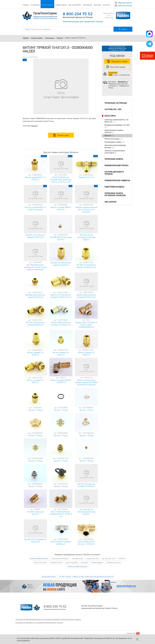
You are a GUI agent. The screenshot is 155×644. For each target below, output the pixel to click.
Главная (26, 38)
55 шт (96, 156)
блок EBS (84, 562)
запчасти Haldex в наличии (78, 566)
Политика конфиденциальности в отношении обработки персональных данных (48, 619)
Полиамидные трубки (113, 142)
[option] (61, 86)
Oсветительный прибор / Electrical (114, 131)
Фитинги (60, 38)
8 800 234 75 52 (78, 14)
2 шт (25, 60)
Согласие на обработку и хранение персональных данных (39, 622)
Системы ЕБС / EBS (113, 110)
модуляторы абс (93, 558)
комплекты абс (78, 558)
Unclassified (110, 202)
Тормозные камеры (114, 159)
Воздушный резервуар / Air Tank (117, 125)
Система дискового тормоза (114, 173)
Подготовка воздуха (114, 187)
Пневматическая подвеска (117, 181)
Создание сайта (131, 633)
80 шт (70, 156)
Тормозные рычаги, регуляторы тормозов (115, 195)
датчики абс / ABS (109, 558)
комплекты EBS (56, 562)
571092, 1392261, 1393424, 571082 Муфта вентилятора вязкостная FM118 (86, 577)
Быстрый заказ (116, 67)
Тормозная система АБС (116, 103)
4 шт (45, 186)
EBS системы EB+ (41, 562)
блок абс (122, 558)
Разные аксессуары (112, 139)
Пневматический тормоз (116, 166)
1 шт (96, 186)
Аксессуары (50, 38)
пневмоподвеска (97, 562)
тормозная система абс (60, 558)
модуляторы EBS (71, 562)
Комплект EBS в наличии (39, 558)
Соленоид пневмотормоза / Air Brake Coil (117, 121)
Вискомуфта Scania (49, 577)
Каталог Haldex (37, 38)
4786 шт (44, 156)
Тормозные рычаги (114, 562)
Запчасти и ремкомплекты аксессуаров (115, 152)
